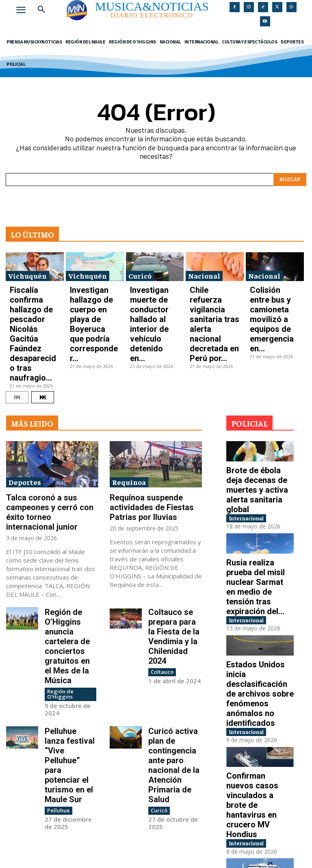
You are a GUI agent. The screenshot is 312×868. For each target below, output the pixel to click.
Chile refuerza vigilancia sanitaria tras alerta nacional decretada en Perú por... (211, 294)
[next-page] (43, 327)
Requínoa (129, 412)
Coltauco (161, 562)
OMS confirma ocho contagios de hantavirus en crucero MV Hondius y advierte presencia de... (259, 727)
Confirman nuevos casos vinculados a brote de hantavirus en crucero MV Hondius (259, 648)
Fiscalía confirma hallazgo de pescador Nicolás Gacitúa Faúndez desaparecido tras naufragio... (34, 297)
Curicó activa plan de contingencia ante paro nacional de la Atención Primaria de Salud (175, 622)
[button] (41, 10)
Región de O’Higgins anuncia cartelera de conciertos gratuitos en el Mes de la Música (71, 542)
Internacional (254, 430)
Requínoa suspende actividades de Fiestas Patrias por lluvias (155, 430)
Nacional (204, 271)
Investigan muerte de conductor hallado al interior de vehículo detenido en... (154, 291)
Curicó (140, 271)
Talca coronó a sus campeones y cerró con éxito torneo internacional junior (51, 433)
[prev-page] (17, 327)
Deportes (25, 412)
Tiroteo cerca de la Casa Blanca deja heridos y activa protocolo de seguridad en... (260, 809)
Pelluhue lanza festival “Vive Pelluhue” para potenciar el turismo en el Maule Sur (66, 626)
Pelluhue (57, 654)
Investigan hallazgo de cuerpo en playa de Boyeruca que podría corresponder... (94, 291)
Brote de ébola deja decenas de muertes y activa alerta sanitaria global (258, 410)
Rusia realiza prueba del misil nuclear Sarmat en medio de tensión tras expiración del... (259, 488)
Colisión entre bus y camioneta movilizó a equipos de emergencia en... (273, 291)
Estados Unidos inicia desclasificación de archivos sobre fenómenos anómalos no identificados (257, 570)
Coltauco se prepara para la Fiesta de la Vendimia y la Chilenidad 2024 (172, 538)
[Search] (290, 175)
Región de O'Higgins (59, 572)
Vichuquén (27, 271)
